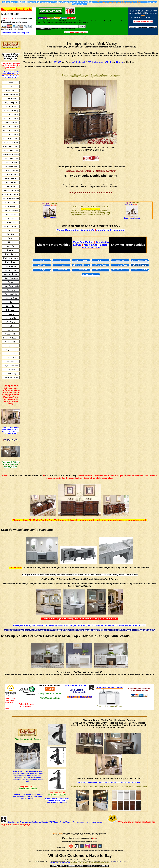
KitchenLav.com (58, 834)
